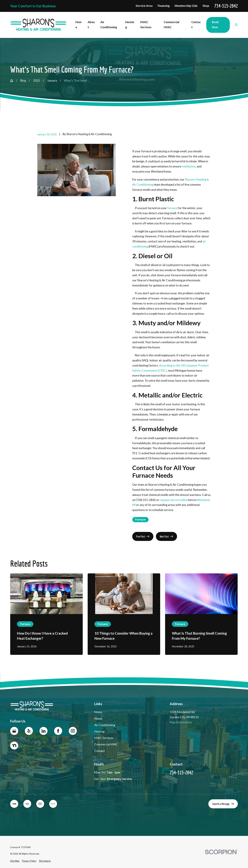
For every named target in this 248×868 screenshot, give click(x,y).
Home (98, 712)
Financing (164, 6)
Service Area (144, 6)
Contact (100, 751)
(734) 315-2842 (146, 500)
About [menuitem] (91, 25)
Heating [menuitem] (130, 25)
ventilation (189, 166)
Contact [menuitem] (196, 25)
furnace (172, 208)
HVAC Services (104, 738)
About (98, 719)
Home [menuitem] (78, 25)
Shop (206, 6)
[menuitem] (15, 861)
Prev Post (143, 536)
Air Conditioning (105, 725)
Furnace (140, 520)
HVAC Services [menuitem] (146, 25)
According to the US (172, 365)
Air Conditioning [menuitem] (109, 25)
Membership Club (186, 6)
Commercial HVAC (106, 744)
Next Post (166, 536)
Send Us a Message (223, 804)
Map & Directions (181, 722)
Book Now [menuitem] (215, 25)
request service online (174, 500)
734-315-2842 (226, 6)
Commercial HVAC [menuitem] (171, 25)
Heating (99, 731)
